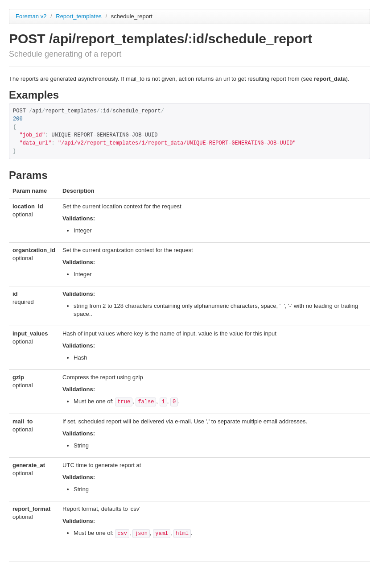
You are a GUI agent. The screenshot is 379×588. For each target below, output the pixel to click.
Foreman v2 (31, 16)
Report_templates (79, 16)
